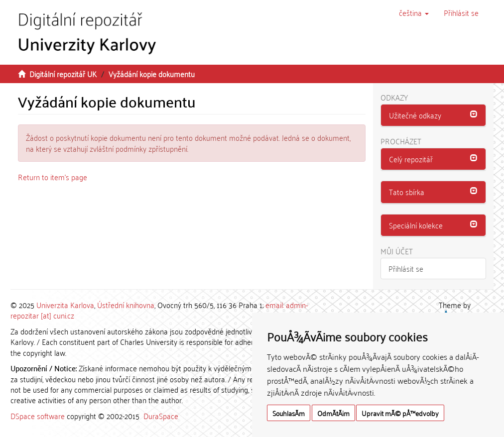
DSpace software (38, 416)
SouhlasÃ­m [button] (289, 413)
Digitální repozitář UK (63, 74)
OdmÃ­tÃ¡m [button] (333, 413)
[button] (414, 12)
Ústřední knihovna (126, 305)
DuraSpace (161, 416)
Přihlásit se (406, 268)
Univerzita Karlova (65, 305)
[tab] (434, 115)
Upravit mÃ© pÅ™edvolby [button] (400, 413)
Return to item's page (53, 177)
